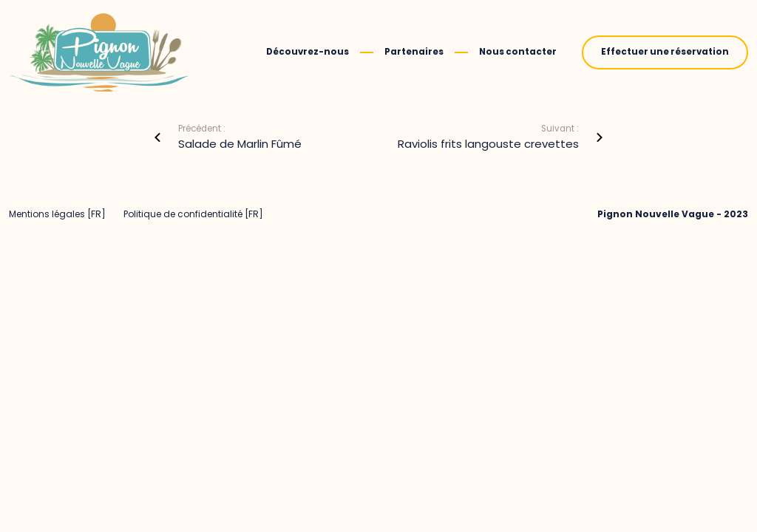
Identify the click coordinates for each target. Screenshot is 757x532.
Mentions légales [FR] (57, 214)
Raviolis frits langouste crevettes (488, 144)
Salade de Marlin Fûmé (240, 144)
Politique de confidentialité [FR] (193, 214)
